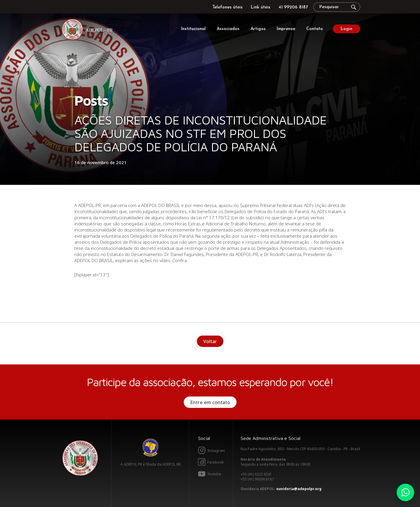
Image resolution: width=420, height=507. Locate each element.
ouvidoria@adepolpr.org (299, 489)
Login (346, 29)
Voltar (210, 341)
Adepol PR (89, 30)
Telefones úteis (228, 7)
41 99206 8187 (293, 7)
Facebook (216, 462)
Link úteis (261, 7)
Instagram (216, 451)
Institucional (193, 29)
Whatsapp (405, 492)
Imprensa (286, 29)
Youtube (214, 474)
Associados (228, 29)
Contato (315, 29)
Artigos (258, 29)
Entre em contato (210, 402)
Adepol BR (150, 448)
